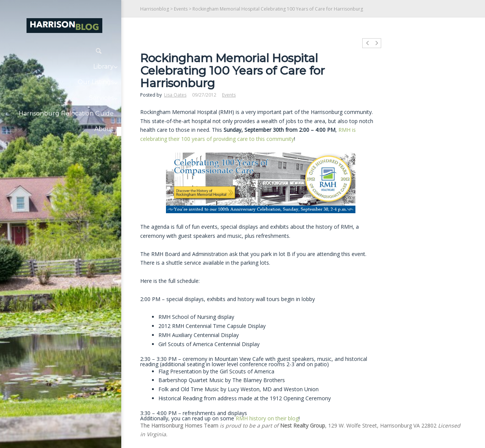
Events (181, 9)
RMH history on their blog (267, 418)
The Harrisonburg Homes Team (179, 425)
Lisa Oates (175, 95)
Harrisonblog (155, 9)
